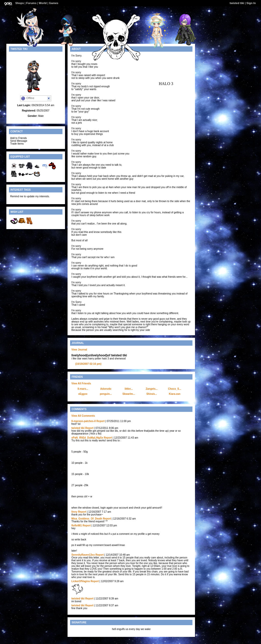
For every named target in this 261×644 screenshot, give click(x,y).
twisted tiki (237, 3)
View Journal (79, 350)
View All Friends (81, 383)
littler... (129, 389)
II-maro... (83, 389)
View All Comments (83, 416)
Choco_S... (175, 389)
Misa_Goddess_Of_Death (87, 519)
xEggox (83, 394)
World (43, 3)
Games (54, 3)
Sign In (251, 3)
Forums (31, 3)
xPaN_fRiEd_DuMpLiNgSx (87, 438)
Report (100, 421)
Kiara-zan (174, 394)
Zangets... (152, 389)
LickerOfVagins (81, 581)
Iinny (74, 512)
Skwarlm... (129, 394)
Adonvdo (106, 389)
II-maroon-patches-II (84, 421)
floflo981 (77, 526)
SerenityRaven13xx (83, 555)
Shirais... (152, 394)
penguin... (106, 394)
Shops (20, 3)
